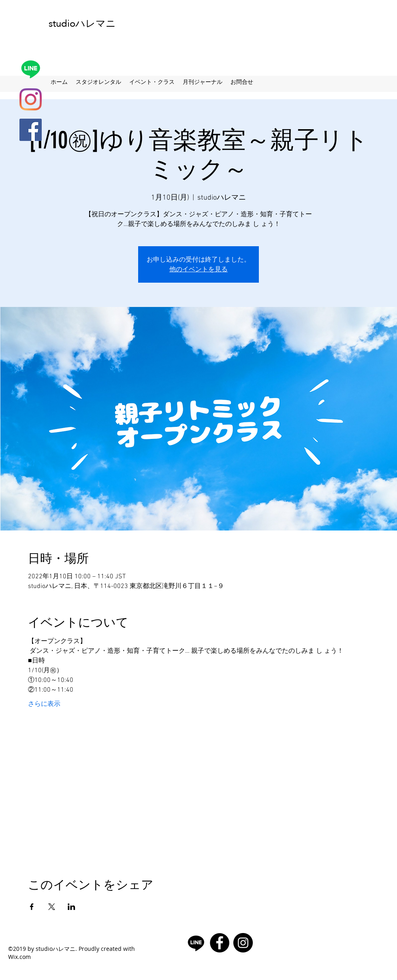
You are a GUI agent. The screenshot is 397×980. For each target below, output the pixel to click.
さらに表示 (44, 704)
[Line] (31, 69)
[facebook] (31, 130)
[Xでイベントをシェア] (52, 907)
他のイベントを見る (198, 269)
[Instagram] (31, 99)
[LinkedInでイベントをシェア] (72, 907)
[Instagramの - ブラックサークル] (243, 943)
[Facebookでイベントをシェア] (32, 907)
